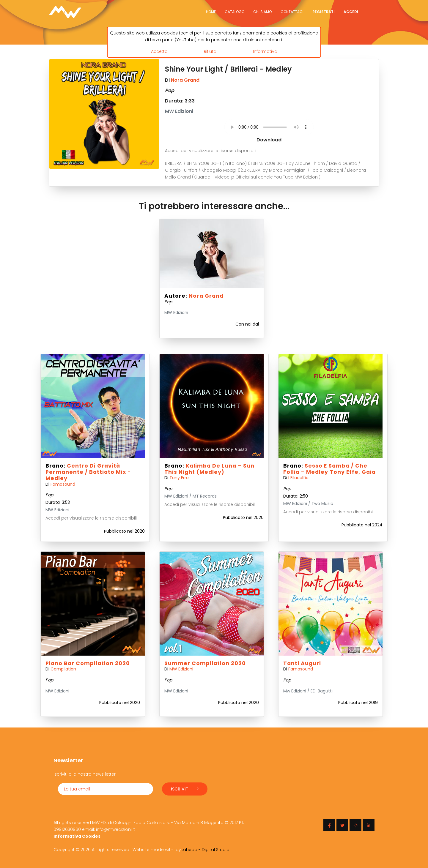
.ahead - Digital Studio (206, 850)
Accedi (351, 12)
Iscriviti (185, 789)
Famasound (63, 484)
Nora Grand (185, 80)
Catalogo (235, 12)
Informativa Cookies (77, 836)
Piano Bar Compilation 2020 (88, 663)
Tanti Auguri (302, 663)
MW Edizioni (181, 669)
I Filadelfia (298, 478)
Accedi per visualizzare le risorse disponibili (211, 151)
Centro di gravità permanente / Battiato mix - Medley (88, 472)
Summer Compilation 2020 (205, 663)
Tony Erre (179, 478)
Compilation (63, 669)
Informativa (265, 51)
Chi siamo (262, 12)
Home (211, 12)
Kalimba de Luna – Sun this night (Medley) (209, 469)
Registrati (324, 12)
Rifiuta (210, 51)
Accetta (159, 51)
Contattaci (292, 12)
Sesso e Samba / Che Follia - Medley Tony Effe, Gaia (329, 469)
